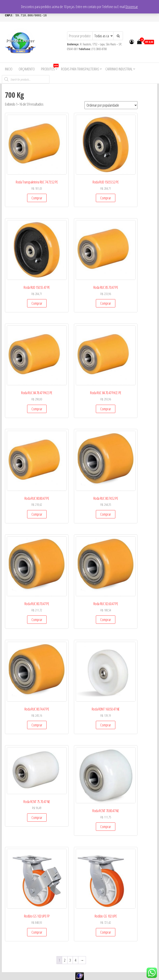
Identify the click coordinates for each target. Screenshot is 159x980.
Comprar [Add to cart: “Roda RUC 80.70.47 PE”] (37, 620)
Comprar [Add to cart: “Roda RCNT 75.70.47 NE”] (37, 817)
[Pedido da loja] (111, 105)
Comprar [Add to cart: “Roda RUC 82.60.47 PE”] (106, 620)
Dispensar (132, 7)
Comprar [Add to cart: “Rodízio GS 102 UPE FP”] (37, 932)
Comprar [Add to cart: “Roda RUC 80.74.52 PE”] (106, 514)
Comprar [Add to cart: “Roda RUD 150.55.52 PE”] (106, 198)
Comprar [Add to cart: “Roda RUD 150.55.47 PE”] (37, 303)
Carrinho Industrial (119, 69)
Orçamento (27, 69)
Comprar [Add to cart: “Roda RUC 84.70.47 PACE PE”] (106, 409)
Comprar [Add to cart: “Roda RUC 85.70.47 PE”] (106, 303)
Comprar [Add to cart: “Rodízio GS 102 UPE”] (106, 932)
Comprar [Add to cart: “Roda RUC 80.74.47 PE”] (37, 725)
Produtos (49, 68)
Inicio (9, 69)
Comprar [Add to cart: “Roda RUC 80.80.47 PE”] (37, 514)
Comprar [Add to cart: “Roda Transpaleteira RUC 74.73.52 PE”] (37, 198)
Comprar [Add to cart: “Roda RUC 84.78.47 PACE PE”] (37, 409)
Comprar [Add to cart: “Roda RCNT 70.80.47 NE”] (106, 827)
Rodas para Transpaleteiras (80, 69)
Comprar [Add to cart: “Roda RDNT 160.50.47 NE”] (106, 725)
